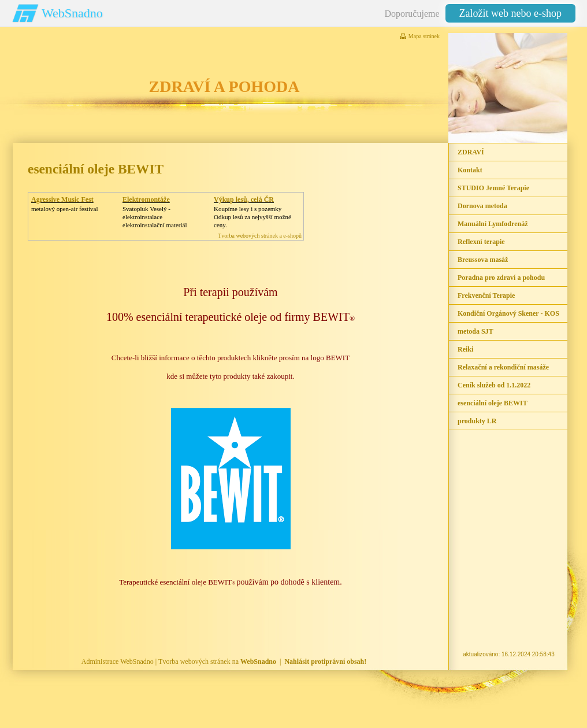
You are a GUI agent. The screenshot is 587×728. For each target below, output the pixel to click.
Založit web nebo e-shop (510, 13)
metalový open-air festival (64, 209)
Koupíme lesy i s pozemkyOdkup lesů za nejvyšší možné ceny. (252, 217)
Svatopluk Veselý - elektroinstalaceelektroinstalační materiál (155, 217)
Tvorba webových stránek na (217, 662)
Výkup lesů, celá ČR (244, 199)
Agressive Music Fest (62, 199)
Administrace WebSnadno (118, 662)
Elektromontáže (146, 199)
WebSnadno (72, 13)
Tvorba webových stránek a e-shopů (260, 236)
